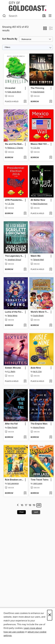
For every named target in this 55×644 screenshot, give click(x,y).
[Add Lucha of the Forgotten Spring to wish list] (25, 325)
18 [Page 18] (30, 505)
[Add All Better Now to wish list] (51, 214)
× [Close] (50, 615)
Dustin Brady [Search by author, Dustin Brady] (38, 316)
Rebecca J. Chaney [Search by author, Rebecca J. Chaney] (15, 148)
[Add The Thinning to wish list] (51, 102)
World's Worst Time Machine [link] (40, 312)
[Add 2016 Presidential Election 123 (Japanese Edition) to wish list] (25, 214)
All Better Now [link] (38, 200)
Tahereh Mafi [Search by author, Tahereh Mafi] (38, 260)
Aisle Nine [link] (36, 368)
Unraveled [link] (10, 88)
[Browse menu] (50, 16)
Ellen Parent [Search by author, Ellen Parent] (12, 428)
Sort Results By (10, 39)
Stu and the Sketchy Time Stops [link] (14, 144)
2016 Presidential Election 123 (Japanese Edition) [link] (14, 200)
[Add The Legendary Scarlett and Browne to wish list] (25, 269)
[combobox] (22, 16)
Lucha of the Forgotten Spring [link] (14, 312)
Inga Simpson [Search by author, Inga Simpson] (39, 92)
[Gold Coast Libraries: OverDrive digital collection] (27, 6)
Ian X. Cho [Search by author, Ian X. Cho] (37, 372)
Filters (7, 47)
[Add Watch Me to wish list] (51, 269)
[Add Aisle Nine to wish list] (51, 381)
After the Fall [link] (11, 424)
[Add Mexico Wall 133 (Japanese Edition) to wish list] (51, 158)
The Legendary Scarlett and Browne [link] (14, 256)
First (21, 512)
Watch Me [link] (36, 256)
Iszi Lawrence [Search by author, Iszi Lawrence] (13, 483)
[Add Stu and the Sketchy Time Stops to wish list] (25, 158)
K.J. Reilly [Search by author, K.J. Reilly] (11, 372)
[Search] (4, 16)
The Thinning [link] (37, 88)
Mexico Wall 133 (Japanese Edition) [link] (40, 144)
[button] (45, 29)
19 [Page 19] (34, 505)
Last (36, 512)
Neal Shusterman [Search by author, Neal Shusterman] (40, 204)
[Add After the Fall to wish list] (25, 437)
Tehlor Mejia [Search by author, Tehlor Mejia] (12, 316)
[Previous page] (18, 505)
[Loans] (44, 16)
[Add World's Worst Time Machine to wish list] (51, 325)
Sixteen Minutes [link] (13, 368)
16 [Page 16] (22, 505)
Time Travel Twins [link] (40, 480)
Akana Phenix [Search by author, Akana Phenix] (39, 428)
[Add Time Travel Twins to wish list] (51, 493)
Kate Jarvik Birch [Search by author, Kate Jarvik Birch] (14, 92)
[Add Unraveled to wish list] (25, 102)
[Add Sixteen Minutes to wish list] (25, 381)
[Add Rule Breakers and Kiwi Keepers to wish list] (25, 493)
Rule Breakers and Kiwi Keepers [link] (14, 480)
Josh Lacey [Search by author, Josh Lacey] (38, 483)
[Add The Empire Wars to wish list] (51, 437)
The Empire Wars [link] (39, 424)
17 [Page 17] (26, 505)
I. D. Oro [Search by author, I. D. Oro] (36, 148)
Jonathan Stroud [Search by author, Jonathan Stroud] (14, 260)
